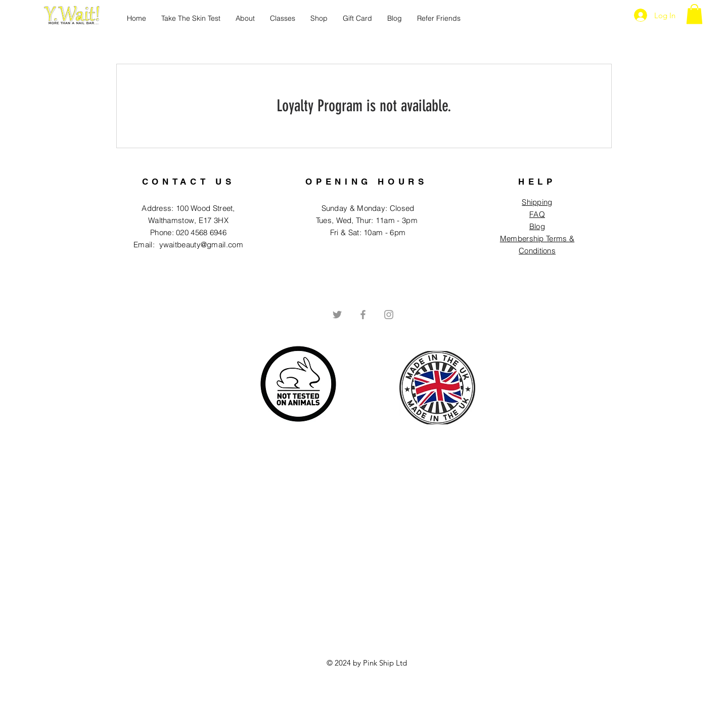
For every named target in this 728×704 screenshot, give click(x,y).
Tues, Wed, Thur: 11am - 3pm (368, 220)
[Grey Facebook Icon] (363, 315)
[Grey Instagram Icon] (389, 315)
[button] (694, 14)
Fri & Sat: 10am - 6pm (368, 232)
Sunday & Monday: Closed (368, 208)
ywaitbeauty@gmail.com (201, 245)
